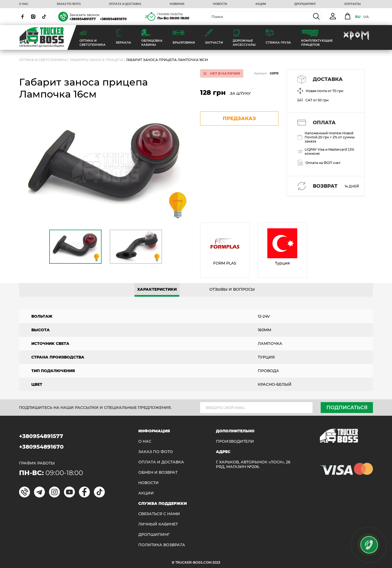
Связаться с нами (159, 514)
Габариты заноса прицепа (97, 60)
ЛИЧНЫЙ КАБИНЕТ (158, 524)
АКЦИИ (261, 4)
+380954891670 (113, 19)
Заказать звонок (85, 15)
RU (358, 17)
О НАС (24, 4)
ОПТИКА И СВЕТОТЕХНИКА (43, 60)
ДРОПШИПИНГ (305, 4)
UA (366, 17)
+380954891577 (83, 19)
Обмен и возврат (158, 473)
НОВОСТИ (220, 4)
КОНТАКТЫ (353, 4)
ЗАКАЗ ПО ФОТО (69, 4)
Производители (235, 441)
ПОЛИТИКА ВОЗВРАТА (162, 545)
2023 (216, 562)
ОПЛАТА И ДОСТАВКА (125, 4)
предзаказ (239, 119)
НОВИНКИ (177, 4)
